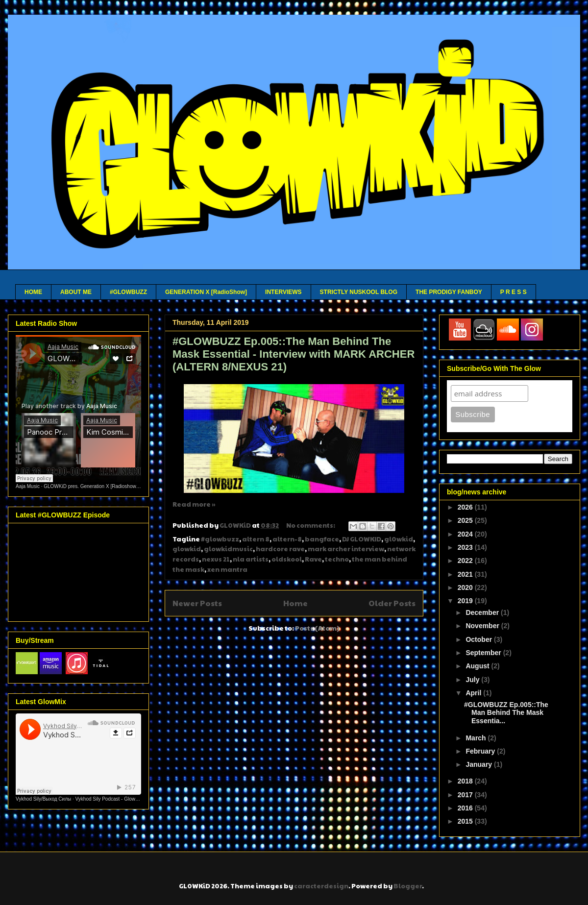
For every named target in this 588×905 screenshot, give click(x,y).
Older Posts (392, 603)
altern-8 (287, 539)
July (473, 680)
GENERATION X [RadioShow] (206, 292)
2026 (466, 507)
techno (337, 559)
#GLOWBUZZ (128, 292)
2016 (466, 808)
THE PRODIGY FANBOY (449, 292)
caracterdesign (321, 886)
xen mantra (227, 569)
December (483, 612)
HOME (33, 292)
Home (295, 603)
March (477, 738)
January (480, 764)
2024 (466, 534)
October (480, 639)
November (483, 626)
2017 (466, 795)
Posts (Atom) (317, 628)
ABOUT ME (76, 292)
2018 (466, 781)
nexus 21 (216, 559)
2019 (466, 601)
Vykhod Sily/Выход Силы (43, 799)
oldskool (287, 559)
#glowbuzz (220, 539)
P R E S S (514, 292)
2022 (466, 561)
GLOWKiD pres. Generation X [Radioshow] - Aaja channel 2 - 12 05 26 (121, 486)
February (481, 751)
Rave (313, 559)
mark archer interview (346, 549)
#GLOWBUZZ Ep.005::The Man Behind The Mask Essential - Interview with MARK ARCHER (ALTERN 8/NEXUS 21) (294, 354)
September (484, 653)
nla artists (251, 559)
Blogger (408, 886)
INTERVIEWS (283, 292)
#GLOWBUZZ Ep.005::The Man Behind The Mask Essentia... (506, 713)
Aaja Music (28, 486)
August (478, 666)
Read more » (194, 504)
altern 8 (256, 539)
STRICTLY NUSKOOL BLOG (359, 292)
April (474, 693)
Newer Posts (197, 603)
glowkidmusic (228, 549)
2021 (466, 574)
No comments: (311, 525)
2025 (466, 520)
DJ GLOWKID (362, 539)
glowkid (187, 549)
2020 (466, 587)
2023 (466, 547)
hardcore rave (280, 549)
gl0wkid (399, 539)
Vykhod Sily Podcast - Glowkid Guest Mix (120, 799)
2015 (466, 821)
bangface (322, 539)
